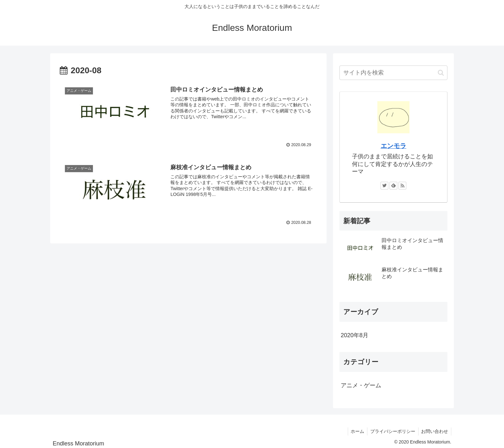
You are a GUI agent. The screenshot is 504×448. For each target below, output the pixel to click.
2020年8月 (355, 335)
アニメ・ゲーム (361, 385)
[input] (393, 73)
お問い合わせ (434, 431)
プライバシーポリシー (392, 431)
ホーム (355, 431)
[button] (441, 73)
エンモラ (393, 146)
